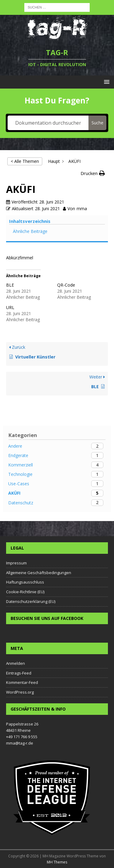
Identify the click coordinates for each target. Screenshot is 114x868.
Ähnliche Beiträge (30, 231)
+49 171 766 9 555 (22, 737)
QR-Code (66, 285)
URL (10, 307)
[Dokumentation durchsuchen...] (48, 123)
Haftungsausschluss (25, 582)
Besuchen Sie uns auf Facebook (47, 618)
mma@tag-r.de (20, 743)
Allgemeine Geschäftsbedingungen (39, 573)
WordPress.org (20, 692)
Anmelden (16, 663)
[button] (93, 173)
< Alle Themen (25, 161)
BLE (10, 285)
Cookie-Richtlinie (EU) (25, 592)
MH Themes (57, 862)
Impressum (16, 563)
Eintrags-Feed (19, 673)
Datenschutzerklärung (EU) (31, 601)
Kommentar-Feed (22, 682)
